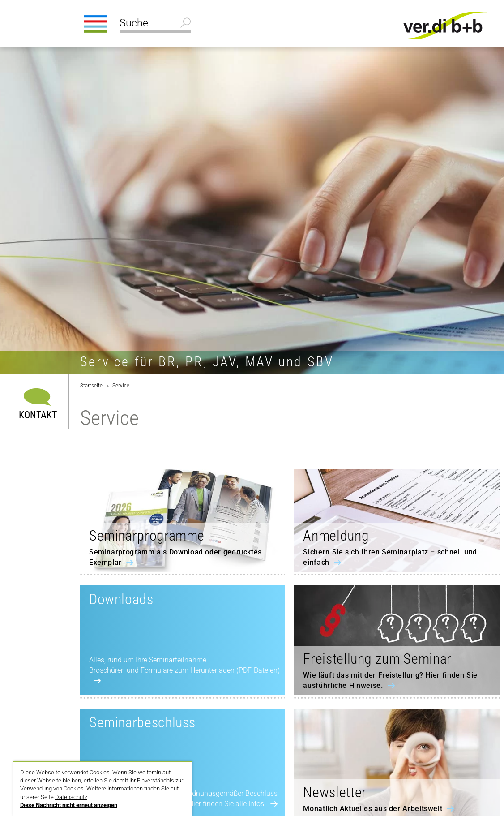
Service (121, 385)
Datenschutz (71, 797)
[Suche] (155, 24)
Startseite (91, 385)
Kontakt (38, 414)
